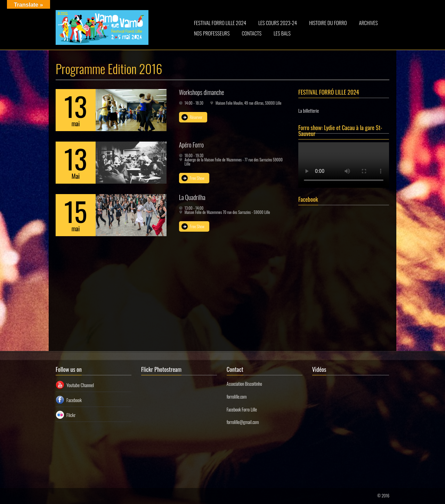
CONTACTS (252, 33)
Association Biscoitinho (244, 384)
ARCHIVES (369, 23)
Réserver (196, 117)
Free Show (197, 178)
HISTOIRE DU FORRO (328, 23)
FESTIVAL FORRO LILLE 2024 (220, 23)
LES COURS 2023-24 (278, 23)
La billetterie (309, 110)
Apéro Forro (191, 145)
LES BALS (282, 33)
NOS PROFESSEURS (212, 33)
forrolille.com (237, 397)
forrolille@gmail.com (243, 422)
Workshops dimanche (202, 92)
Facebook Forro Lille (242, 409)
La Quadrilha (192, 197)
